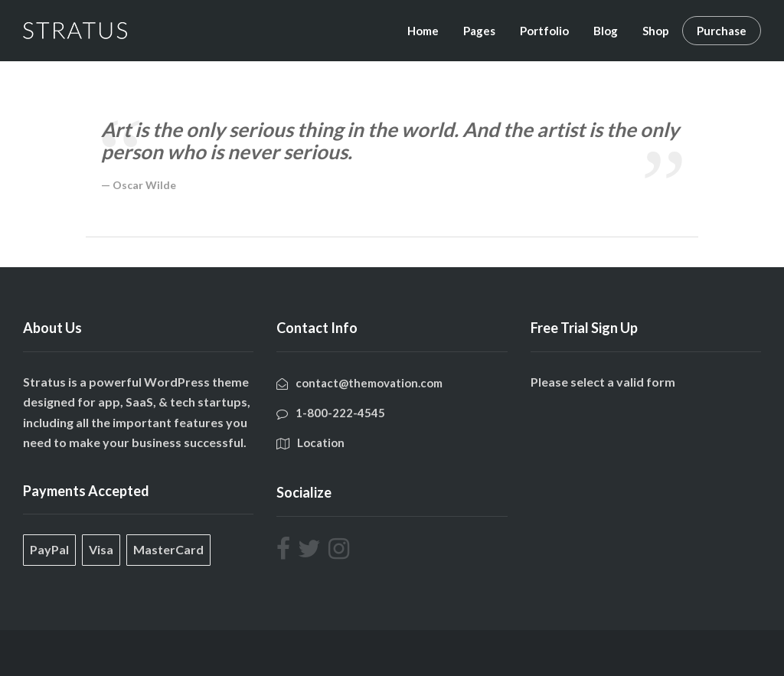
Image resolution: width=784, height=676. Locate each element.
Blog (606, 31)
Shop (656, 31)
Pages (479, 31)
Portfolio (544, 31)
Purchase (722, 31)
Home (423, 31)
